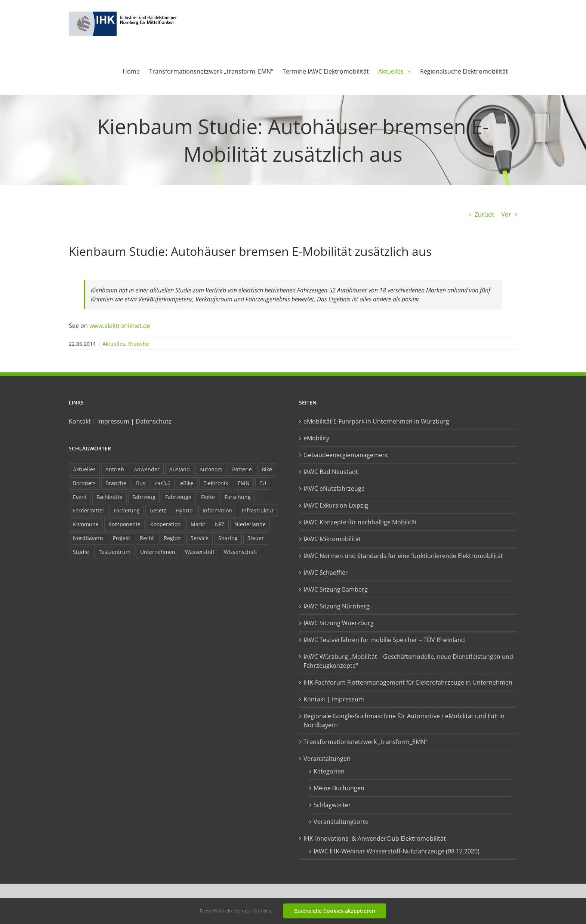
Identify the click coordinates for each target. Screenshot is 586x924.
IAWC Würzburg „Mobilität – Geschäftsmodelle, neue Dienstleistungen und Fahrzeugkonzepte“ (408, 661)
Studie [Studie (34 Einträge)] (81, 552)
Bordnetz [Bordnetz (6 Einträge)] (84, 483)
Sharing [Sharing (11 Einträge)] (228, 538)
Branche (139, 344)
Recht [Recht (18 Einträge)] (147, 538)
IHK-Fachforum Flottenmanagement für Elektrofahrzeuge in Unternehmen (408, 682)
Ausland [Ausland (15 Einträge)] (180, 469)
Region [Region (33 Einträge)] (172, 538)
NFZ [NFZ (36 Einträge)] (220, 524)
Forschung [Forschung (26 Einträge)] (238, 497)
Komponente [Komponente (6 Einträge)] (124, 524)
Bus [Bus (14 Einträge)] (141, 483)
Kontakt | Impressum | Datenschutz (120, 421)
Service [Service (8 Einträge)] (200, 538)
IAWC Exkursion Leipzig (336, 505)
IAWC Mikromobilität (332, 539)
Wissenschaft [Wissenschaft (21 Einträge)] (240, 552)
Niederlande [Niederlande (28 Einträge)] (250, 524)
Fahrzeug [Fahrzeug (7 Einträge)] (144, 497)
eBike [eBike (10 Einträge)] (187, 483)
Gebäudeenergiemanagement (346, 455)
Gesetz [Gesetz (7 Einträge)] (158, 510)
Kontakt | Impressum (334, 699)
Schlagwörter (332, 805)
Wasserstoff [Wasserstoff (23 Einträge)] (200, 552)
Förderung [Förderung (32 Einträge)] (127, 510)
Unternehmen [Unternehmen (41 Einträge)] (158, 552)
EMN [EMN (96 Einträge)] (244, 483)
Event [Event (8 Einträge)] (80, 497)
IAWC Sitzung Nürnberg (337, 606)
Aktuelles (114, 344)
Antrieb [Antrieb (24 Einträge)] (115, 469)
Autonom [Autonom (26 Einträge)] (211, 469)
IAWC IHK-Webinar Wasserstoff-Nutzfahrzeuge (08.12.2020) (397, 851)
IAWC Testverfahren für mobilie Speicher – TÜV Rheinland (384, 640)
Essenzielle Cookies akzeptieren (335, 911)
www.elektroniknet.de (120, 326)
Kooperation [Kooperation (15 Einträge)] (166, 524)
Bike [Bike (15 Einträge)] (267, 469)
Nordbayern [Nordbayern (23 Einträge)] (88, 538)
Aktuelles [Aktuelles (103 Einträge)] (84, 469)
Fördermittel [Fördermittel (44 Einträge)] (88, 510)
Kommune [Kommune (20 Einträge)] (86, 524)
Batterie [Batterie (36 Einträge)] (242, 469)
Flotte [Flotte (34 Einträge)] (208, 497)
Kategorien (329, 771)
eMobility (316, 438)
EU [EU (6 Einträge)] (263, 483)
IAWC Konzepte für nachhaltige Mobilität (360, 522)
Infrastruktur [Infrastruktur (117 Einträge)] (258, 510)
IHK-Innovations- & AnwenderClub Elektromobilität (375, 838)
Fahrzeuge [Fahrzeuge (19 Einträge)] (178, 497)
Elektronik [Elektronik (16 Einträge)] (216, 483)
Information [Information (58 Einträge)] (217, 510)
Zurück (484, 214)
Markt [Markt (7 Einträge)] (198, 524)
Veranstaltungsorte (341, 822)
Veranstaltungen (327, 759)
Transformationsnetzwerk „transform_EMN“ (366, 742)
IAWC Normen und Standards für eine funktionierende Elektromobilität (403, 556)
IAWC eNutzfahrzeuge (334, 489)
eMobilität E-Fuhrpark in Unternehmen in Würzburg (376, 421)
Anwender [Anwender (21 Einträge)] (147, 469)
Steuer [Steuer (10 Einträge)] (256, 538)
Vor (506, 214)
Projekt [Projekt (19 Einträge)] (121, 538)
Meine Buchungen (339, 788)
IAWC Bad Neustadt (331, 472)
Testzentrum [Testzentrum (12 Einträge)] (115, 552)
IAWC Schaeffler (326, 573)
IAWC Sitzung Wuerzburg (339, 623)
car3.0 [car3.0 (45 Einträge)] (163, 483)
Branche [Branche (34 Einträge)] (116, 483)
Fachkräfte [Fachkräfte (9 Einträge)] (110, 497)
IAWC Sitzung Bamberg (336, 589)
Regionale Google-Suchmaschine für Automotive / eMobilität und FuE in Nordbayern (404, 720)
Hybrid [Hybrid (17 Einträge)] (184, 510)
